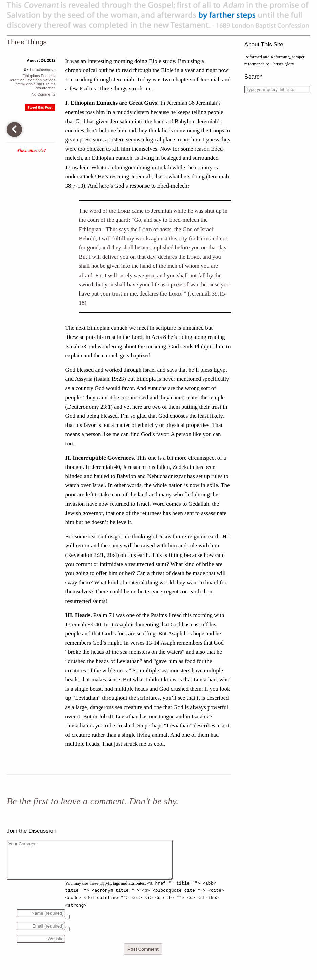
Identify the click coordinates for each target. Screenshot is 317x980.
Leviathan (34, 80)
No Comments (43, 94)
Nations (49, 80)
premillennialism (29, 84)
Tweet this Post (40, 107)
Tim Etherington (42, 69)
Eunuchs (48, 76)
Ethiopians (31, 76)
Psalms (49, 84)
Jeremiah (17, 80)
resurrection (45, 88)
